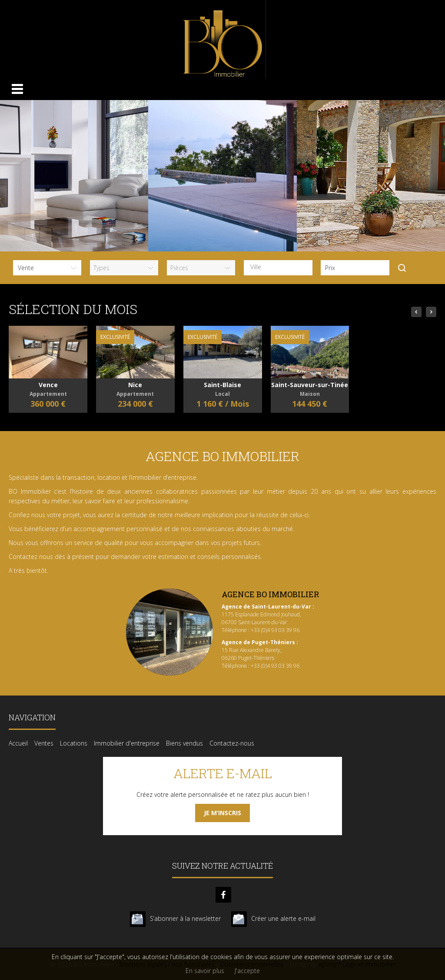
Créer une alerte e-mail (283, 918)
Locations (74, 743)
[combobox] (278, 268)
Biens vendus (184, 743)
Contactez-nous (232, 743)
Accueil (18, 743)
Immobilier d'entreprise (127, 743)
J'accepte (247, 971)
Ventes (44, 743)
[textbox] (280, 267)
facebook (223, 895)
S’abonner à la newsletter (185, 918)
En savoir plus (205, 971)
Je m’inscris (222, 813)
